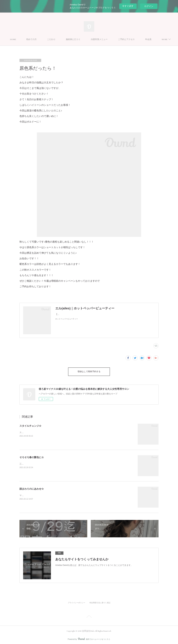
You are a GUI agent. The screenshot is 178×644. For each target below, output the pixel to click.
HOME (20, 39)
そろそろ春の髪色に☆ (32, 456)
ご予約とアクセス (133, 39)
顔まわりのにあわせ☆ (32, 488)
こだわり (58, 39)
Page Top (89, 616)
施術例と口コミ (80, 39)
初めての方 (39, 39)
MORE (155, 39)
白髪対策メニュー (106, 39)
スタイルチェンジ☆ (30, 425)
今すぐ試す (128, 6)
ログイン (149, 6)
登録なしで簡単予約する (89, 371)
